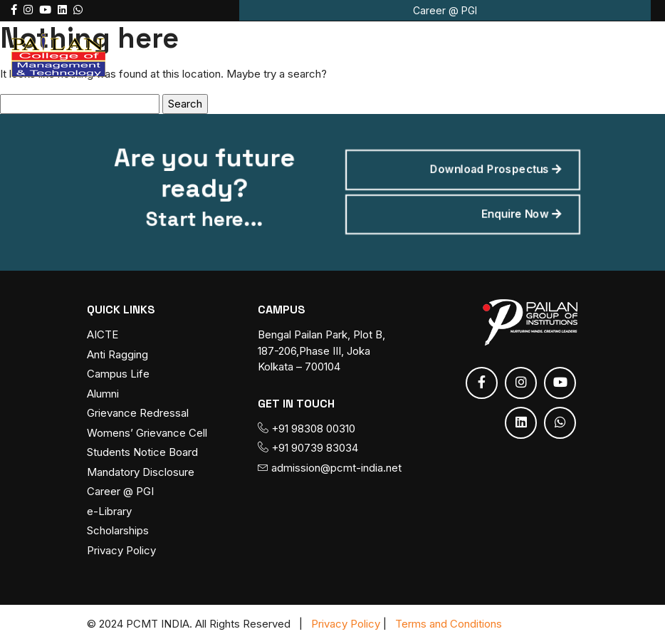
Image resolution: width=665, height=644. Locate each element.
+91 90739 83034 (308, 448)
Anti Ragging (117, 354)
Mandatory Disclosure (141, 472)
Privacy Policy (121, 550)
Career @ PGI (445, 10)
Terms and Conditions (449, 624)
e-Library (109, 511)
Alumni (103, 394)
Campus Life (118, 374)
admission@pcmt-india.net (330, 468)
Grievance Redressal (138, 414)
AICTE (103, 335)
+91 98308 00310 (307, 429)
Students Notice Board (142, 453)
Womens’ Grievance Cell (147, 433)
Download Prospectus (487, 171)
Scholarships (118, 531)
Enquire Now (511, 213)
